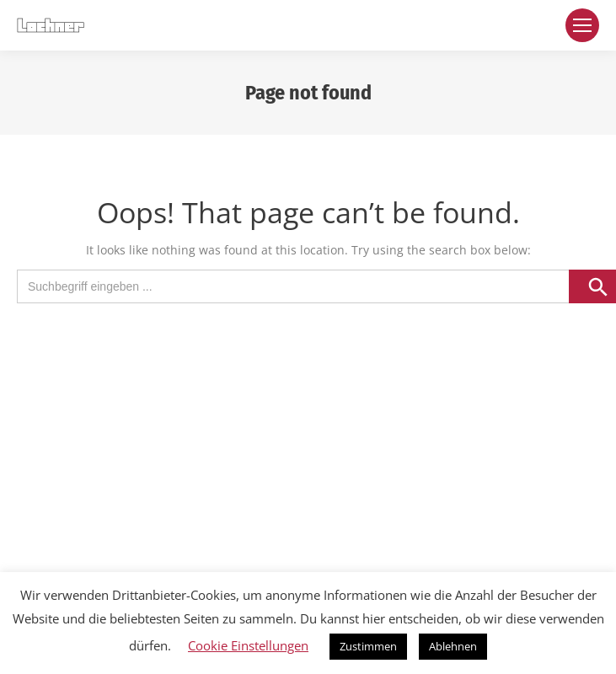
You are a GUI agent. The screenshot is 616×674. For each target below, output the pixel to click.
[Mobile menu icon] (582, 25)
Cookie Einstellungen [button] (248, 645)
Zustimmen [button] (368, 646)
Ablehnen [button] (453, 646)
